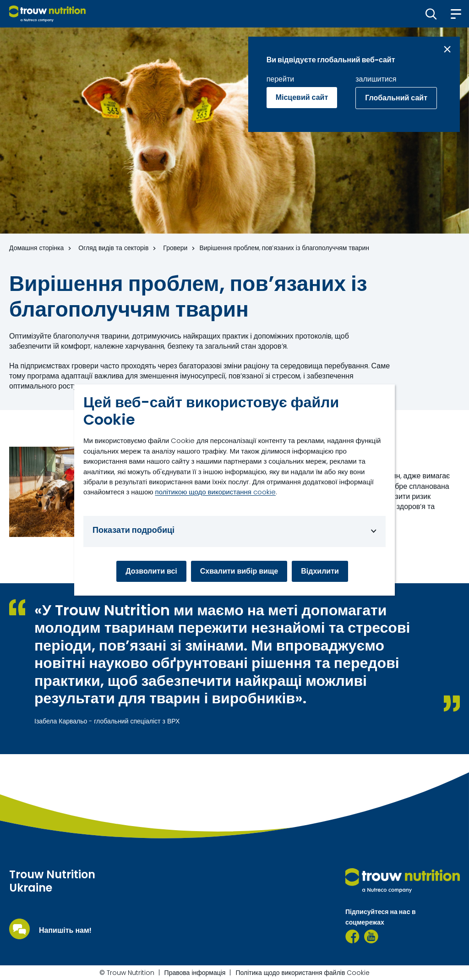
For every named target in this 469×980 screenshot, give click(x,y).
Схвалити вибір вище (239, 571)
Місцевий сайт (302, 97)
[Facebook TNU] (352, 936)
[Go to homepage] (47, 14)
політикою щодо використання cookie (215, 492)
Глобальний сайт (396, 98)
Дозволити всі (151, 571)
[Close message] (447, 49)
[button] (431, 14)
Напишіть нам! (65, 931)
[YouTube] (371, 936)
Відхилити (320, 571)
